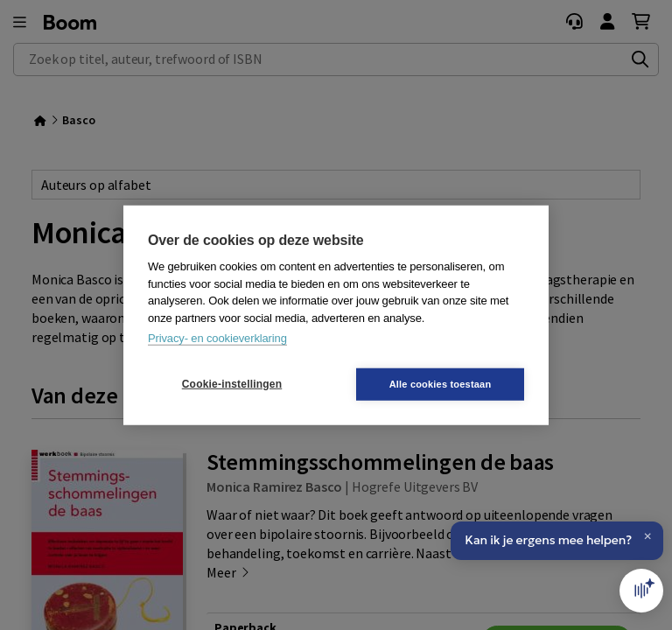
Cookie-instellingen (232, 384)
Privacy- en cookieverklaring (217, 338)
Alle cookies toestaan (441, 383)
